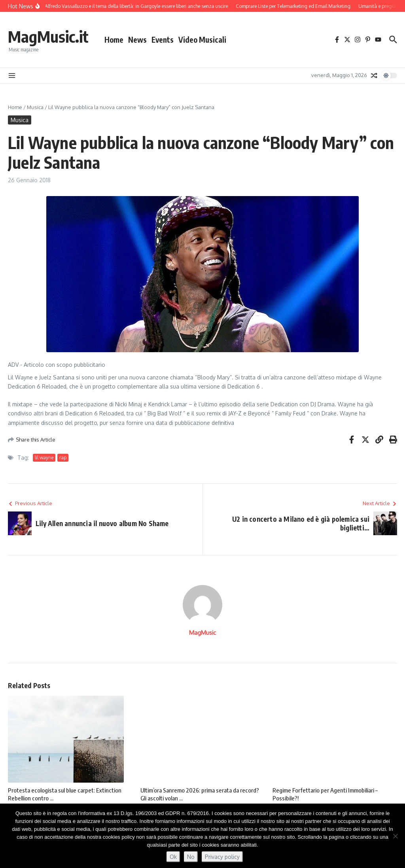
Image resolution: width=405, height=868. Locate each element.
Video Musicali (202, 40)
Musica (35, 107)
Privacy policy (222, 857)
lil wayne (44, 458)
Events (163, 40)
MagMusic (202, 633)
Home (114, 40)
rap (63, 458)
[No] (395, 836)
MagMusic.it (48, 36)
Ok (173, 857)
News (137, 40)
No (191, 857)
